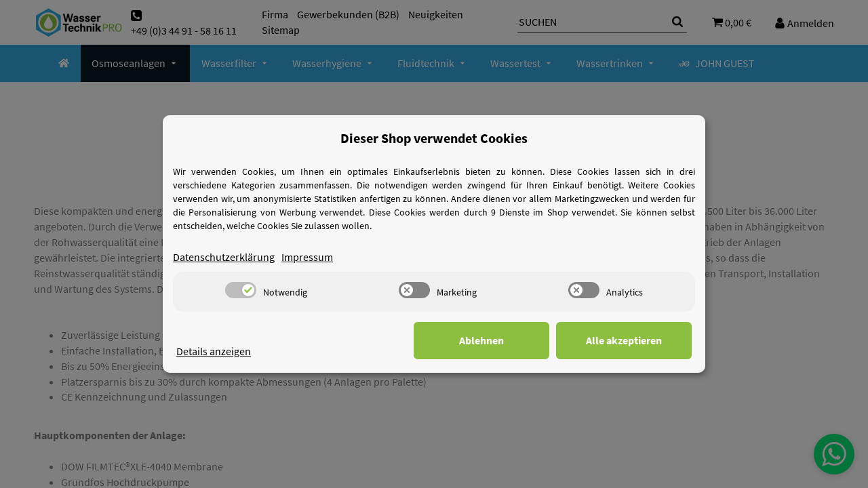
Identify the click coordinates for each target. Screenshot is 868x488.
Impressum (307, 257)
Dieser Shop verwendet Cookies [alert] (434, 138)
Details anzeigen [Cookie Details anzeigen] (214, 351)
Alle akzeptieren (624, 340)
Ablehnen (481, 340)
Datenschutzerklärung (224, 257)
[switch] (241, 290)
